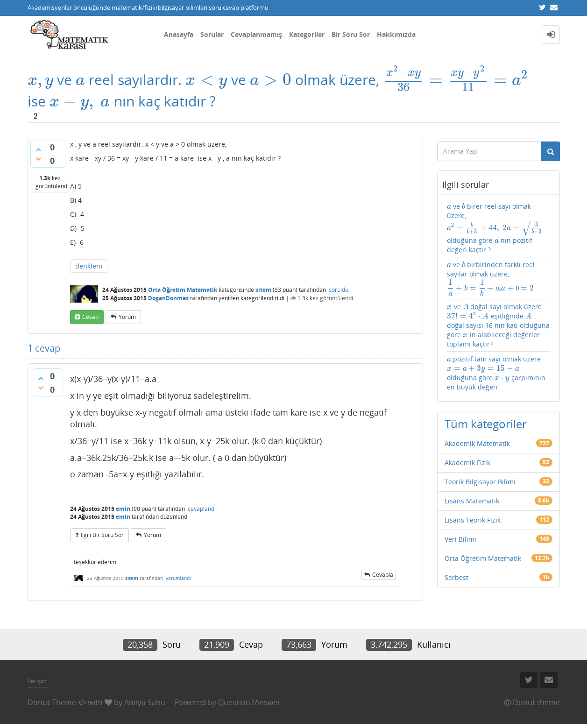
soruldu (339, 290)
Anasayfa (179, 34)
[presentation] (41, 80)
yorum (127, 317)
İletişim (38, 681)
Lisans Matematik (472, 501)
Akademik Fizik (467, 463)
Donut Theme (52, 702)
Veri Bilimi (460, 539)
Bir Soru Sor (351, 34)
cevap (90, 317)
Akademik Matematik (477, 443)
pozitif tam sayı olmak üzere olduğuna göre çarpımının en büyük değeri (496, 373)
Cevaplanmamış (256, 34)
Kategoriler (307, 34)
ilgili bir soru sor (102, 535)
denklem (89, 266)
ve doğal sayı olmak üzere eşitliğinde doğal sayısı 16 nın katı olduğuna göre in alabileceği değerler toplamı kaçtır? (498, 325)
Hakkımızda (396, 34)
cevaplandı (202, 509)
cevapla (383, 575)
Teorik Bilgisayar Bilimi (480, 482)
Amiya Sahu (145, 702)
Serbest (456, 577)
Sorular (212, 34)
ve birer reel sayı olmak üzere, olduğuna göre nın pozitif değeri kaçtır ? (495, 228)
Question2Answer (249, 702)
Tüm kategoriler (486, 424)
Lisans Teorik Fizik (473, 520)
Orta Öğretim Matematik (183, 290)
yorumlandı (178, 578)
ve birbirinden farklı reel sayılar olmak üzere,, (491, 278)
